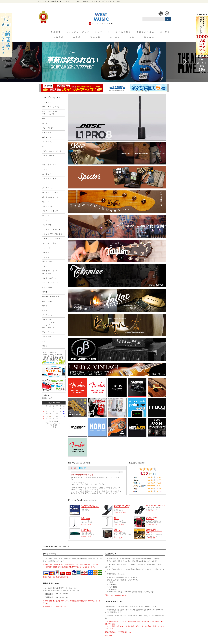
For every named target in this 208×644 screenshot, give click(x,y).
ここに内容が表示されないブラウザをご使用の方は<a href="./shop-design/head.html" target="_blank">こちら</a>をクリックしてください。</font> (104, 21)
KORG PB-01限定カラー (152, 518)
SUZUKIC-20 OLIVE (86, 530)
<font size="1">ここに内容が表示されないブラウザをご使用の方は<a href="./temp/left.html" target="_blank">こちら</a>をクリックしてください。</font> (54, 265)
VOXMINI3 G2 (118, 530)
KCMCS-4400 (86, 518)
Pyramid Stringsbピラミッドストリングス (90, 506)
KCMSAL (116, 518)
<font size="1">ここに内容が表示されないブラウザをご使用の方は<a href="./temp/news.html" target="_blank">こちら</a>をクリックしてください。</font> (97, 482)
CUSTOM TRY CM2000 (155, 505)
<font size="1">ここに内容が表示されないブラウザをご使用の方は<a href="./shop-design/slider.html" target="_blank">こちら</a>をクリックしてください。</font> (104, 62)
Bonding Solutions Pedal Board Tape (122, 506)
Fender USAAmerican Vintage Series (154, 531)
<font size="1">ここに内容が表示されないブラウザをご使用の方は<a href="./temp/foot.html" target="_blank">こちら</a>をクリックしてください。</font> (104, 593)
